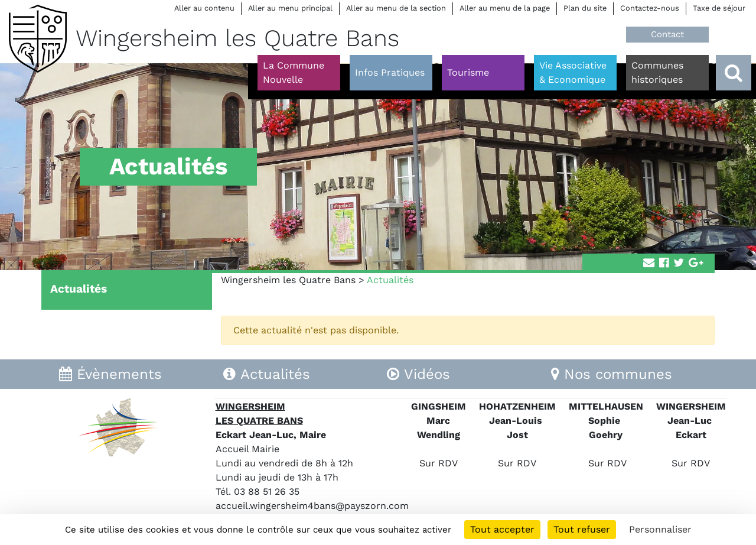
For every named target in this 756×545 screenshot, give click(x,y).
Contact (667, 34)
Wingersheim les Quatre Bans (288, 280)
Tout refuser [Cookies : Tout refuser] (582, 529)
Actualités (79, 289)
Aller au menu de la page (505, 8)
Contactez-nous (650, 8)
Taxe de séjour (719, 8)
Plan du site (585, 8)
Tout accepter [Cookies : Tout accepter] (502, 529)
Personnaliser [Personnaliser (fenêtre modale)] (660, 529)
